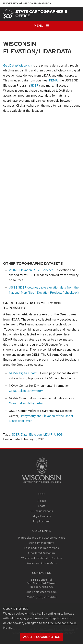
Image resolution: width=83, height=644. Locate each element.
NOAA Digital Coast (23, 373)
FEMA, (54, 80)
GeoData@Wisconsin (18, 65)
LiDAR (48, 434)
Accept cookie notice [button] (41, 637)
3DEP (34, 85)
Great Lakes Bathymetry (26, 391)
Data (24, 434)
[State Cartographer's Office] (8, 14)
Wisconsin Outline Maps (41, 563)
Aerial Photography (41, 543)
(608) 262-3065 (46, 597)
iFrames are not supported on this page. (41, 185)
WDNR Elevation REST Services (31, 270)
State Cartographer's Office (41, 14)
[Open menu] (41, 26)
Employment (41, 521)
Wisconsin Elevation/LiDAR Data (42, 558)
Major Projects (42, 516)
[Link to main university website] (41, 484)
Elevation (35, 434)
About (42, 501)
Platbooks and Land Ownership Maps (41, 538)
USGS (58, 434)
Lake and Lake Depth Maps (41, 548)
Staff (42, 506)
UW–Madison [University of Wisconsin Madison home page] (27, 3)
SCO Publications (42, 511)
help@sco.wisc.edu (46, 592)
